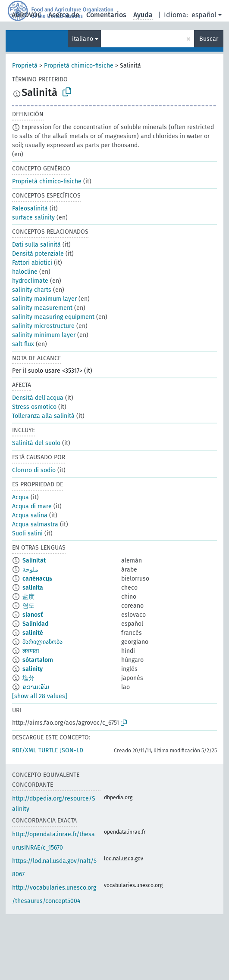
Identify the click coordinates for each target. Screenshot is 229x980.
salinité (33, 633)
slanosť (33, 615)
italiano (83, 39)
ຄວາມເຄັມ (36, 687)
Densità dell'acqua (38, 398)
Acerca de (64, 15)
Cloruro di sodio (34, 470)
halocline (25, 272)
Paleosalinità (30, 209)
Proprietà (25, 66)
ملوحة (30, 570)
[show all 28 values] (40, 696)
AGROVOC (27, 15)
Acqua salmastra (35, 524)
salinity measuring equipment (53, 317)
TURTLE (48, 750)
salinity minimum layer (44, 335)
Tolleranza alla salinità (43, 416)
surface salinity (33, 218)
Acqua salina (30, 515)
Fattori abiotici (32, 263)
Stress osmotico (34, 407)
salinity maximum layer (44, 299)
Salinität (34, 561)
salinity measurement (42, 308)
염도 (28, 606)
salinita (33, 588)
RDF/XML (24, 750)
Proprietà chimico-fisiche (79, 66)
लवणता (31, 651)
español (204, 15)
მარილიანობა (42, 642)
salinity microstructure (43, 326)
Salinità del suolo (36, 443)
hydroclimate (30, 281)
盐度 (28, 597)
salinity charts (32, 290)
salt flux (23, 344)
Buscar (209, 39)
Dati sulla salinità (36, 245)
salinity (33, 669)
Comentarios (106, 15)
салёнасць (37, 579)
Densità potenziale (38, 254)
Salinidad (35, 624)
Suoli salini (27, 533)
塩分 (28, 678)
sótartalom (38, 660)
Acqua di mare (32, 506)
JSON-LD (72, 750)
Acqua (20, 497)
